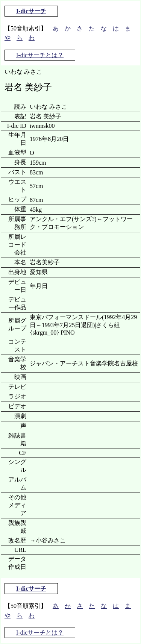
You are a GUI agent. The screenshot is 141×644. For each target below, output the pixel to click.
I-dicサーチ (31, 11)
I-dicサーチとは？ (40, 55)
